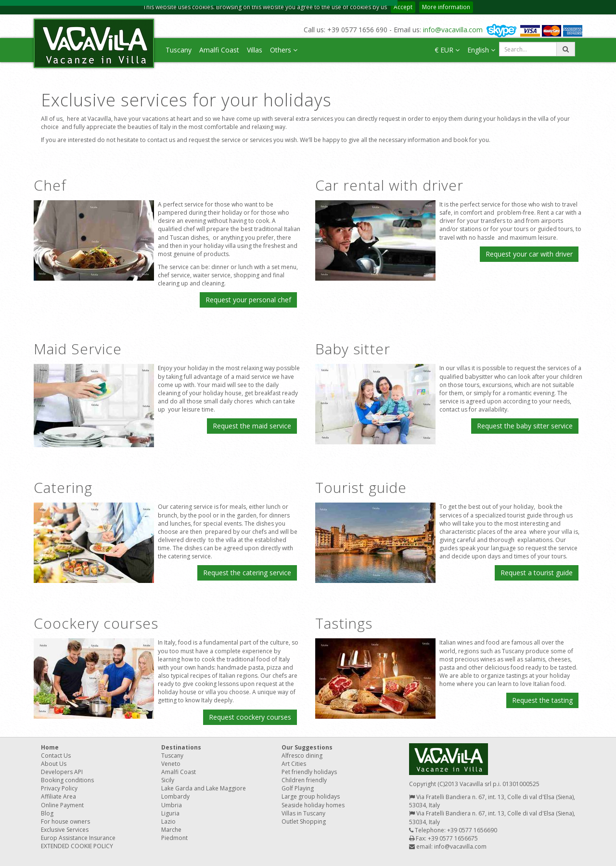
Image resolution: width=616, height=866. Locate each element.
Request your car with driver (529, 254)
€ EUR (447, 50)
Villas (255, 50)
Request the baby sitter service (525, 426)
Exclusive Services (65, 830)
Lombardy (175, 796)
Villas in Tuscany (303, 813)
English (481, 50)
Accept (403, 7)
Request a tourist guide (537, 573)
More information (446, 7)
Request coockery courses (250, 717)
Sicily (168, 780)
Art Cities (294, 764)
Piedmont (174, 838)
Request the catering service (247, 573)
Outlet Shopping (304, 821)
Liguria (170, 813)
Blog (47, 813)
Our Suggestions (307, 747)
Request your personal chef (248, 300)
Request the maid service (252, 426)
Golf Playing (298, 788)
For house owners (65, 821)
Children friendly (304, 780)
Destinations (181, 747)
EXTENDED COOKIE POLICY (77, 846)
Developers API (62, 772)
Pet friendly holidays (309, 772)
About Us (54, 764)
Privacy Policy (59, 788)
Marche (171, 830)
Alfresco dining (302, 756)
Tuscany (179, 50)
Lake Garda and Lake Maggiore (204, 788)
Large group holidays (311, 796)
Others (284, 50)
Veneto (171, 764)
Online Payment (62, 805)
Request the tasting (542, 700)
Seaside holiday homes (313, 805)
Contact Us (56, 756)
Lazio (168, 821)
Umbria (172, 805)
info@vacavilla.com (453, 30)
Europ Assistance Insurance (78, 838)
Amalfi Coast (219, 50)
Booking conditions (67, 780)
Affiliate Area (58, 796)
